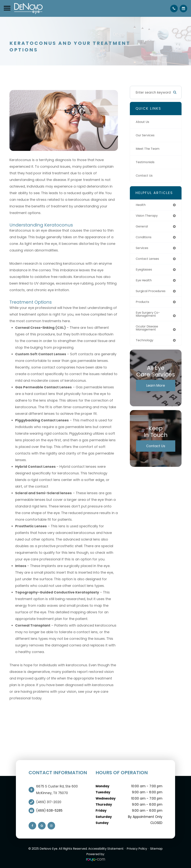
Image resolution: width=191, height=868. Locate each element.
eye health (144, 282)
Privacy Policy (137, 849)
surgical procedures (152, 293)
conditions (145, 238)
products (143, 304)
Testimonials (146, 162)
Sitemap (156, 849)
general (142, 227)
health (141, 205)
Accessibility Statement (106, 849)
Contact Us (145, 176)
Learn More (156, 388)
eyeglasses (145, 271)
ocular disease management (148, 331)
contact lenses (149, 260)
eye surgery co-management (149, 316)
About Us (143, 122)
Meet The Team (149, 149)
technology (145, 343)
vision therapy (148, 216)
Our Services (146, 135)
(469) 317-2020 (49, 802)
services (143, 249)
